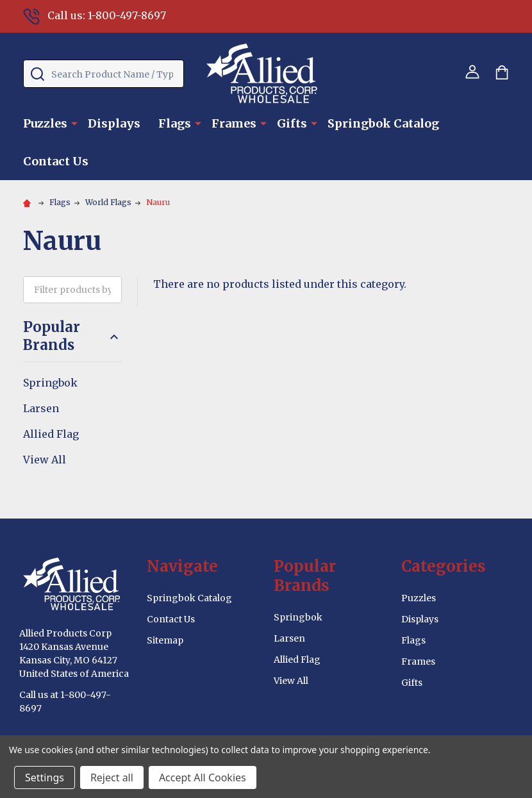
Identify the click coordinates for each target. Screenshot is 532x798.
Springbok (50, 383)
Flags (175, 123)
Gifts (292, 123)
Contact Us (56, 161)
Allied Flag (51, 434)
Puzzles (45, 123)
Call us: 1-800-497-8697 (95, 15)
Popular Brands (72, 336)
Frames (234, 123)
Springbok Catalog (383, 123)
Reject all (112, 777)
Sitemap (165, 640)
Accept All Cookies (203, 777)
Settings (45, 777)
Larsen (41, 408)
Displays (114, 123)
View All (45, 460)
